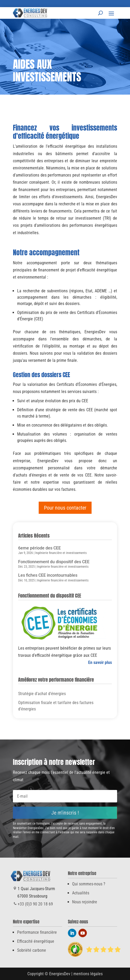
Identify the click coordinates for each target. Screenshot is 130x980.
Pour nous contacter (65, 508)
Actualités (81, 893)
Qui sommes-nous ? (89, 884)
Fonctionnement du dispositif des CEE (54, 562)
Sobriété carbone (32, 950)
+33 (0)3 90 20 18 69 (51, 4)
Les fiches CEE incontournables (48, 575)
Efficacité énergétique (36, 941)
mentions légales (88, 974)
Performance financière (37, 932)
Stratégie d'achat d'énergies (42, 694)
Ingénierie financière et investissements (61, 553)
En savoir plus (100, 662)
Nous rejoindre (85, 902)
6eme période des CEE (39, 548)
